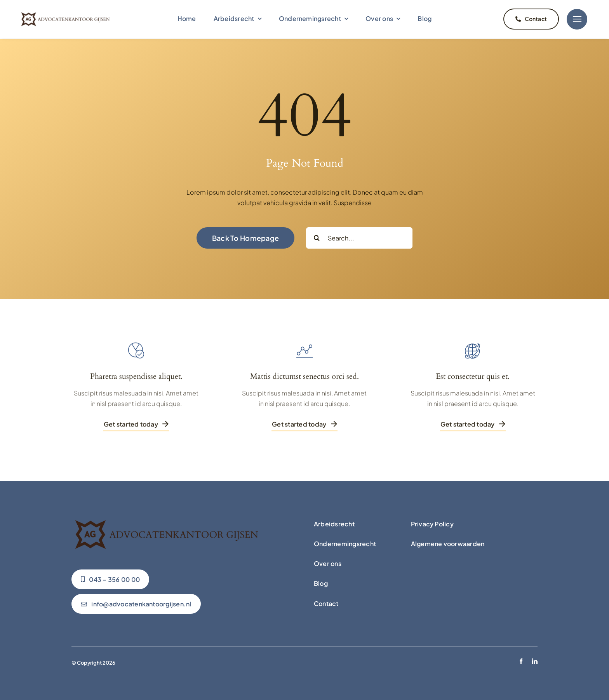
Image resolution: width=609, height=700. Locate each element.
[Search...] (359, 236)
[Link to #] (577, 19)
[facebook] (521, 659)
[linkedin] (535, 659)
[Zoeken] (317, 236)
